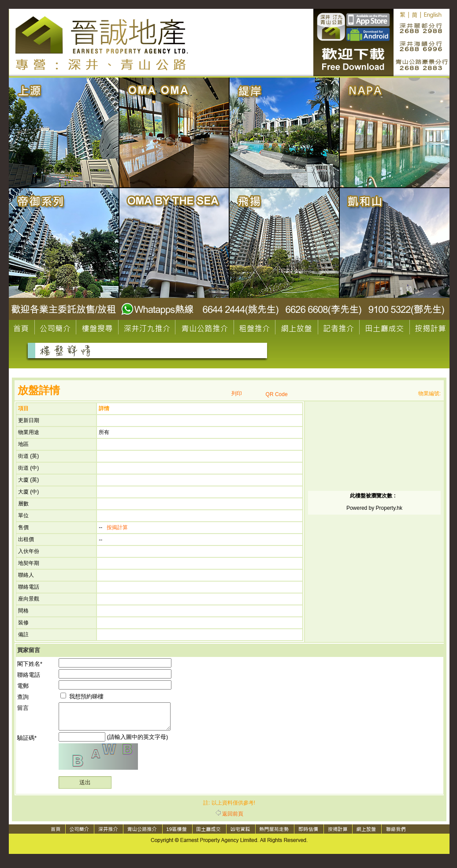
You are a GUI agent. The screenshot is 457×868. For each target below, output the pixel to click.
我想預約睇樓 (82, 696)
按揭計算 (117, 527)
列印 (237, 393)
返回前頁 (229, 819)
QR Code (277, 394)
